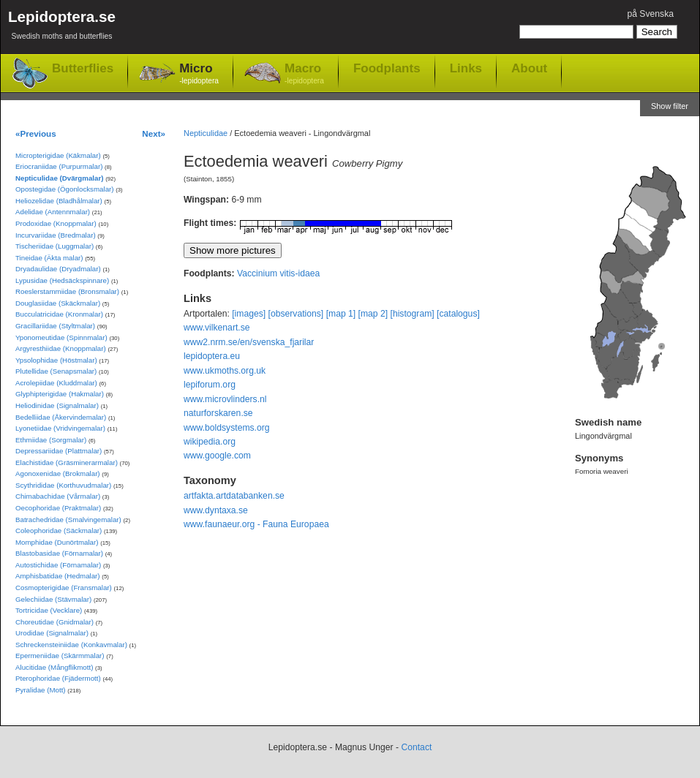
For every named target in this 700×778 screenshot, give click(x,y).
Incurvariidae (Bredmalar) (56, 235)
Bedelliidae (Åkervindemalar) (61, 417)
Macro (304, 74)
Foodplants (387, 68)
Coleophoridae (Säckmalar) (59, 530)
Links (466, 68)
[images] (249, 314)
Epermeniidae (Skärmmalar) (60, 656)
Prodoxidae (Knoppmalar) (56, 223)
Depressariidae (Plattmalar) (59, 451)
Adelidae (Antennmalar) (53, 212)
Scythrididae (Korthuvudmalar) (63, 485)
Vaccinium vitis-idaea (278, 273)
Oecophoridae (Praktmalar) (58, 508)
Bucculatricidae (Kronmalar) (59, 314)
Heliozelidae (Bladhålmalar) (59, 201)
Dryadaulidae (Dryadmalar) (58, 269)
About (529, 68)
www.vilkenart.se (217, 328)
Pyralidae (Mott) (41, 690)
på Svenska (650, 14)
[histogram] (413, 314)
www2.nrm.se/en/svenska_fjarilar (249, 342)
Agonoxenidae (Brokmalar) (58, 473)
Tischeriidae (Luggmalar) (54, 246)
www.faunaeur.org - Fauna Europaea (256, 524)
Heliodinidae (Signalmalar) (57, 405)
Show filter (670, 106)
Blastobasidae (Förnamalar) (59, 553)
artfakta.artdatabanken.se (234, 496)
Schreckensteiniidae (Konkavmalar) (71, 645)
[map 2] (373, 314)
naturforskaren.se (218, 413)
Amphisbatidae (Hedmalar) (58, 576)
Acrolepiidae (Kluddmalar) (56, 383)
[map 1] (341, 314)
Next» (154, 133)
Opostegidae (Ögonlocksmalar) (65, 189)
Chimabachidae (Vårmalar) (58, 496)
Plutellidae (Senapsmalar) (56, 371)
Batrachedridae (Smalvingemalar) (68, 520)
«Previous (36, 133)
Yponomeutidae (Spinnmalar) (61, 337)
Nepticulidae (206, 133)
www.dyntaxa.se (216, 510)
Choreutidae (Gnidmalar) (54, 622)
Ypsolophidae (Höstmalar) (56, 360)
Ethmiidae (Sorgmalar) (51, 440)
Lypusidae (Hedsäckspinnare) (62, 280)
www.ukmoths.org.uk (225, 371)
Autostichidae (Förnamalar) (58, 565)
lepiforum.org (210, 385)
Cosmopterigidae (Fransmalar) (64, 588)
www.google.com (217, 456)
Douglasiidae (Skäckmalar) (58, 303)
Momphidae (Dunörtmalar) (57, 542)
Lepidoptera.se (62, 27)
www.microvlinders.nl (225, 399)
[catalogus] (458, 314)
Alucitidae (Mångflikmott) (54, 667)
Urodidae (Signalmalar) (52, 633)
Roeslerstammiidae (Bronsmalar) (67, 291)
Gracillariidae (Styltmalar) (55, 326)
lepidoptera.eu (212, 356)
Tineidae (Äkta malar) (49, 258)
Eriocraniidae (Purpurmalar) (59, 166)
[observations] (296, 314)
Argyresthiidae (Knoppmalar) (61, 348)
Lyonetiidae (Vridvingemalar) (60, 428)
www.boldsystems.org (227, 428)
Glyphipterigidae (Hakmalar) (60, 394)
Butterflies (83, 68)
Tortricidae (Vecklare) (49, 610)
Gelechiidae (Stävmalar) (53, 599)
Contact (416, 747)
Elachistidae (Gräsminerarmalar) (67, 462)
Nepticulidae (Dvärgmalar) (59, 178)
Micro (199, 74)
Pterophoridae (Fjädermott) (58, 678)
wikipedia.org (210, 442)
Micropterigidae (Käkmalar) (58, 155)
